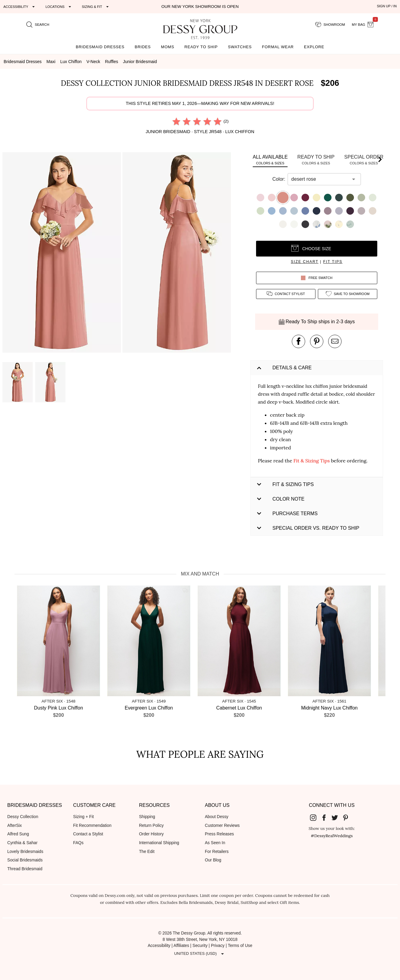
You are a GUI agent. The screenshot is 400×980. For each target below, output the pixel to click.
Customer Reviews (222, 826)
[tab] (270, 160)
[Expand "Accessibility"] (20, 7)
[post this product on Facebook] (298, 341)
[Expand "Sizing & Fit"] (96, 7)
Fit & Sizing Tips (312, 461)
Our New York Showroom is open (200, 7)
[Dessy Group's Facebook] (326, 817)
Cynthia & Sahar (22, 843)
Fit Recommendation (92, 826)
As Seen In (215, 843)
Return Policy (152, 826)
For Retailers (217, 852)
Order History (151, 834)
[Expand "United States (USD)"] (200, 954)
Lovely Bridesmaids (25, 852)
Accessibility (159, 946)
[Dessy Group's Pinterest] (348, 817)
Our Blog (213, 860)
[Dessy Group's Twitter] (337, 817)
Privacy (218, 946)
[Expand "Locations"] (59, 7)
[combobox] (320, 179)
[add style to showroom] (348, 294)
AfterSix (15, 826)
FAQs (78, 843)
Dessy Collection (23, 817)
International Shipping (159, 843)
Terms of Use (240, 946)
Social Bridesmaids (25, 860)
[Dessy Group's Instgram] (316, 817)
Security (200, 946)
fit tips (333, 262)
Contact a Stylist (88, 834)
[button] (62, 253)
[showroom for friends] (330, 25)
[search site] (38, 25)
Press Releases (219, 834)
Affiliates (182, 946)
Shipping (147, 817)
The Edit (147, 852)
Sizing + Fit (83, 817)
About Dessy (217, 817)
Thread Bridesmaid (25, 869)
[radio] (176, 121)
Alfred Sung (18, 834)
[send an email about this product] (335, 341)
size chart (305, 262)
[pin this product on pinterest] (317, 341)
